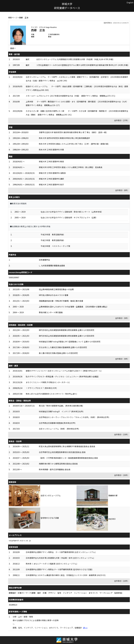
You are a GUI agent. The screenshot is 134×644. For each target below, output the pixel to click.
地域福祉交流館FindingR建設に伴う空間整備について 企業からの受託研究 (70, 342)
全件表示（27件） (122, 120)
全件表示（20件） (122, 475)
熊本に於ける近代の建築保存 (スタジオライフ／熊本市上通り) (51, 394)
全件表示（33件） (122, 434)
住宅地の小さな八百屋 (50, 518)
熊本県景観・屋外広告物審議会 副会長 (55, 469)
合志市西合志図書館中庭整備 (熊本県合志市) (57, 423)
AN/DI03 (112, 519)
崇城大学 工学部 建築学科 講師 (51, 179)
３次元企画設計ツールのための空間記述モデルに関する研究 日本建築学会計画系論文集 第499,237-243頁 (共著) (82, 65)
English (130, 2)
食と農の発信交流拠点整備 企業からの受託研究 (58, 353)
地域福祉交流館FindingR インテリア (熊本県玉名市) (61, 411)
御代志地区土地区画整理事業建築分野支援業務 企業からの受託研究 (67, 330)
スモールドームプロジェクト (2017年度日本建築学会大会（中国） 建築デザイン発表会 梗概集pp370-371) (70, 96)
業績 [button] (12, 48)
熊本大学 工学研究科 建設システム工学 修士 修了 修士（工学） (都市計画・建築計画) (74, 144)
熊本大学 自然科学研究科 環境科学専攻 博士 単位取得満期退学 (64, 138)
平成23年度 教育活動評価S (52, 240)
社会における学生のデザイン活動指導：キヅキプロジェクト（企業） (69, 218)
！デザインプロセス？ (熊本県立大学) (41, 388)
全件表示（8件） (122, 190)
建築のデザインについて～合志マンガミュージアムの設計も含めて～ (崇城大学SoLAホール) (64, 371)
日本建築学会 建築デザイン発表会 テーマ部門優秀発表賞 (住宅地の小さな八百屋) (59, 569)
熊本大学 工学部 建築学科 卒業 (51, 150)
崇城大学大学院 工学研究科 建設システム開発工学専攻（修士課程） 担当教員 (71, 167)
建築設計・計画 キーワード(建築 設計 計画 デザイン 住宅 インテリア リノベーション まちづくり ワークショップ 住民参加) (65, 593)
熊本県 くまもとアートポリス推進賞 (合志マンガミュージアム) (51, 564)
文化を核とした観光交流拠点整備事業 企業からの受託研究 (63, 347)
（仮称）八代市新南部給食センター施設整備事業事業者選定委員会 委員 (68, 458)
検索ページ (13, 18)
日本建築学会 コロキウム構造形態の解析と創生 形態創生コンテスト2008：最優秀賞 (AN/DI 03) (66, 575)
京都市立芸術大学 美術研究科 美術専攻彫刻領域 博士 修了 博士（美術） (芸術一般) (73, 132)
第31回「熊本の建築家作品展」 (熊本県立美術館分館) (61, 406)
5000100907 (14, 277)
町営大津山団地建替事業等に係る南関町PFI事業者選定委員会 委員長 (67, 446)
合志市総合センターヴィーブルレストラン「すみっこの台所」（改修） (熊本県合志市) (74, 417)
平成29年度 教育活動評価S (52, 235)
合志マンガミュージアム (51, 495)
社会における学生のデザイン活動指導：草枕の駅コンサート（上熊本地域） (72, 212)
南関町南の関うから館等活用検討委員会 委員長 (58, 464)
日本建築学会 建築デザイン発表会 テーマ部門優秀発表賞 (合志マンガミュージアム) (61, 552)
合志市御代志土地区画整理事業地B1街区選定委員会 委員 (62, 452)
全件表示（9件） (122, 318)
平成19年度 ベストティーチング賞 (55, 246)
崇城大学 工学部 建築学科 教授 (51, 161)
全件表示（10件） (122, 581)
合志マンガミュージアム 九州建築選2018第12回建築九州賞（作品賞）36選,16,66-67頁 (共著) (75, 59)
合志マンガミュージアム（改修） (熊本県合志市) (59, 429)
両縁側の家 (113, 495)
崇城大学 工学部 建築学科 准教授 (52, 173)
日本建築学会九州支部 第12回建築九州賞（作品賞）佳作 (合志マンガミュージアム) (60, 558)
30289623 (13, 605)
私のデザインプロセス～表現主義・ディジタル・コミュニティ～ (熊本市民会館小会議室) (62, 377)
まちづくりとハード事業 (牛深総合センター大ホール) (48, 382)
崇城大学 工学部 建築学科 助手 (51, 185)
